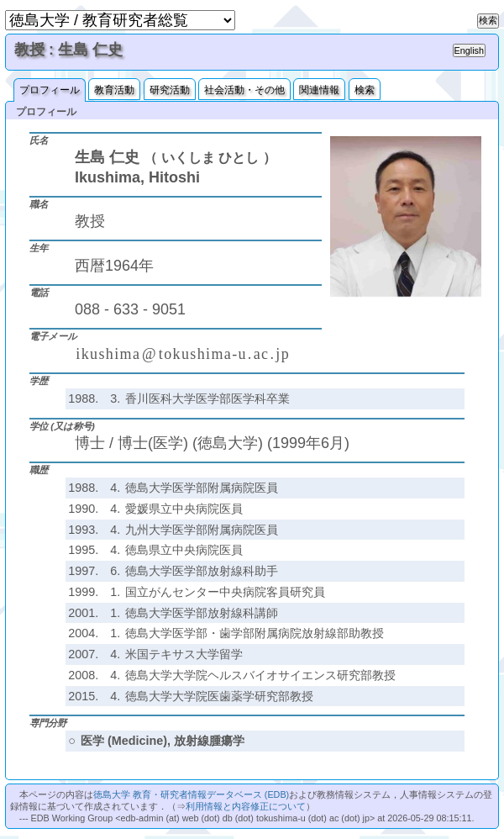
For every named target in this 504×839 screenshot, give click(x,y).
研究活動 (170, 90)
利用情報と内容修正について (246, 806)
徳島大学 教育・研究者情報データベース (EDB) (191, 794)
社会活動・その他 (244, 90)
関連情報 (319, 90)
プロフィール (50, 90)
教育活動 (114, 90)
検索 (365, 90)
